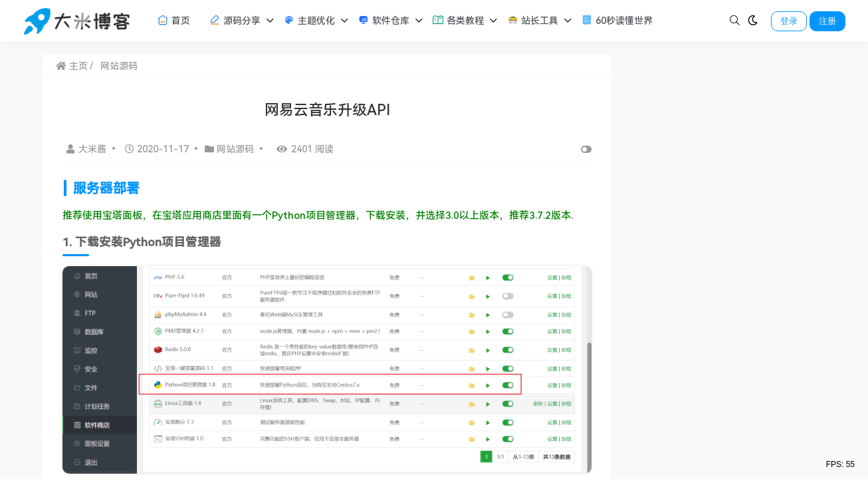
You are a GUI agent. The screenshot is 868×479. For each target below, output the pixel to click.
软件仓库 (383, 20)
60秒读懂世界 (617, 20)
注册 (827, 21)
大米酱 (88, 149)
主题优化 (309, 20)
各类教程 (458, 20)
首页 (173, 20)
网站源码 (119, 66)
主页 (72, 66)
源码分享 (235, 20)
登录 (789, 21)
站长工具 (532, 20)
